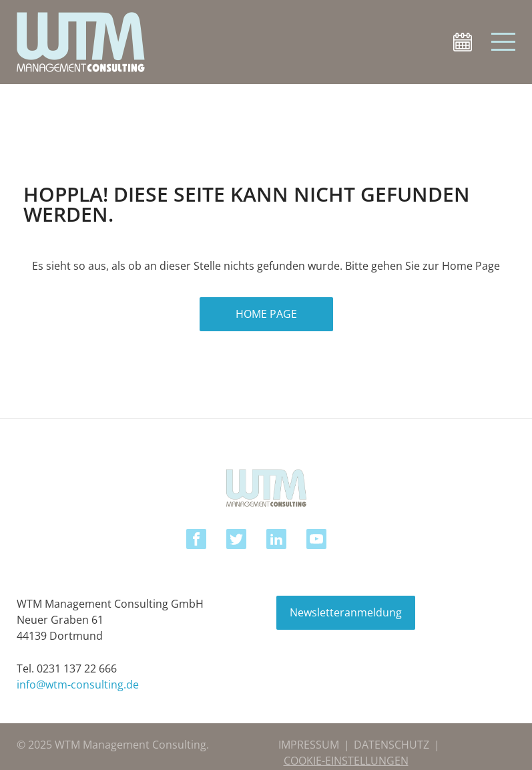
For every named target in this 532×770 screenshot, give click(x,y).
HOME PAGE (266, 314)
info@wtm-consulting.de (78, 685)
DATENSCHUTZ (391, 745)
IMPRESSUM (309, 745)
